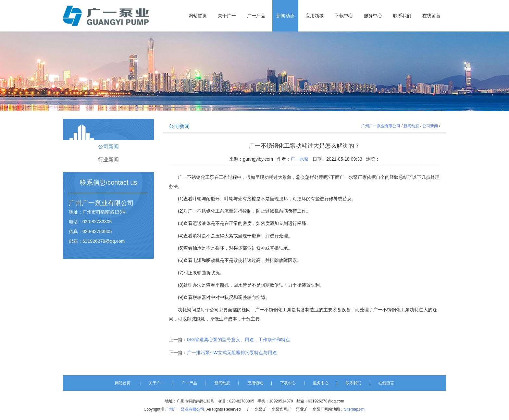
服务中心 (373, 16)
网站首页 (198, 16)
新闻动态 (285, 16)
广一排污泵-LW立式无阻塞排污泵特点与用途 (232, 352)
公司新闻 (108, 147)
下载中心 (344, 16)
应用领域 (315, 16)
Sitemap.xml (354, 409)
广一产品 (256, 16)
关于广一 (227, 16)
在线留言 (431, 16)
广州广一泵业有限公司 (381, 126)
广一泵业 (95, 203)
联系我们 (402, 16)
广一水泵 (300, 159)
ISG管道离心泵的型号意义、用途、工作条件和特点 (239, 340)
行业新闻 (108, 160)
